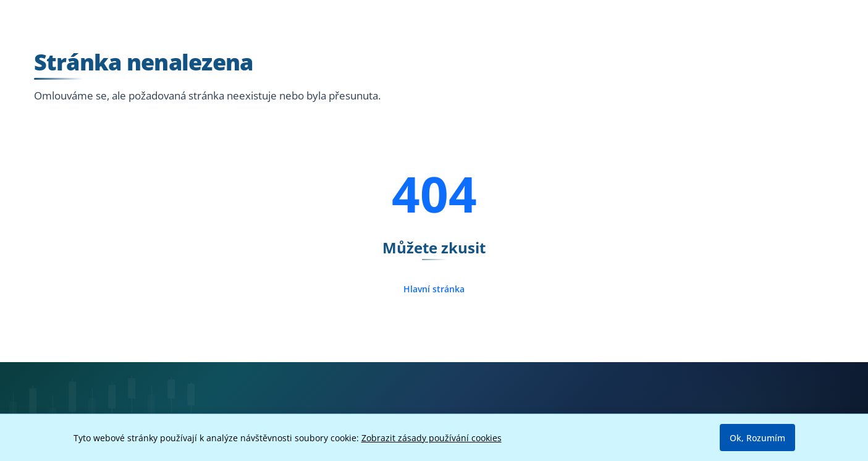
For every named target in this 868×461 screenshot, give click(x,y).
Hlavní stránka (434, 289)
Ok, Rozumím (757, 438)
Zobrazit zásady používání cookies (432, 438)
